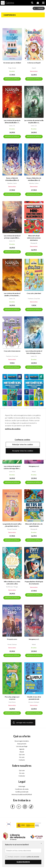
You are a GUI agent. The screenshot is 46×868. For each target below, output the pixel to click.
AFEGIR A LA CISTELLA (12, 79)
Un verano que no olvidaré (12, 63)
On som (22, 757)
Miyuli (34, 471)
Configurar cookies (12, 862)
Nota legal (22, 786)
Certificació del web (22, 792)
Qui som (22, 754)
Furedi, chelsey (12, 644)
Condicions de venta (22, 789)
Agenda (22, 749)
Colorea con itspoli (34, 63)
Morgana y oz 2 (34, 466)
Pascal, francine (12, 529)
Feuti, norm (12, 702)
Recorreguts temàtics (22, 741)
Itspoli (34, 68)
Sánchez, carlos (12, 183)
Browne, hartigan (34, 702)
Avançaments (22, 744)
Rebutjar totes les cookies (23, 444)
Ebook (22, 752)
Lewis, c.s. (12, 126)
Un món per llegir (22, 746)
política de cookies (13, 429)
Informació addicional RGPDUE (22, 794)
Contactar (22, 776)
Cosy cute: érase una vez (12, 351)
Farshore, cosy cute (34, 299)
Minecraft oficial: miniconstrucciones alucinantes (34, 238)
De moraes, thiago (12, 587)
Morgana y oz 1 (34, 639)
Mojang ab (34, 243)
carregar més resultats (25, 722)
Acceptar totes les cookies (23, 451)
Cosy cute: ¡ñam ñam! (34, 293)
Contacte (22, 760)
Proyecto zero (12, 639)
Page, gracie (12, 68)
